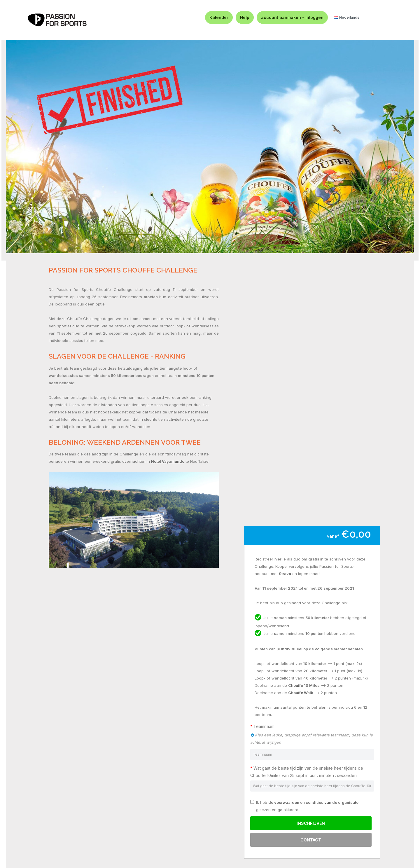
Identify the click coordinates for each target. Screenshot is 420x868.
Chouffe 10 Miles (304, 685)
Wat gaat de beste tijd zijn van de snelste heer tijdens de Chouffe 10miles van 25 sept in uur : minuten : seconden (307, 772)
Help (245, 17)
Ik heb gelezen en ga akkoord (305, 806)
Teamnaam (265, 726)
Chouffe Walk (301, 693)
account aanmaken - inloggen (292, 17)
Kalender (219, 17)
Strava (285, 574)
